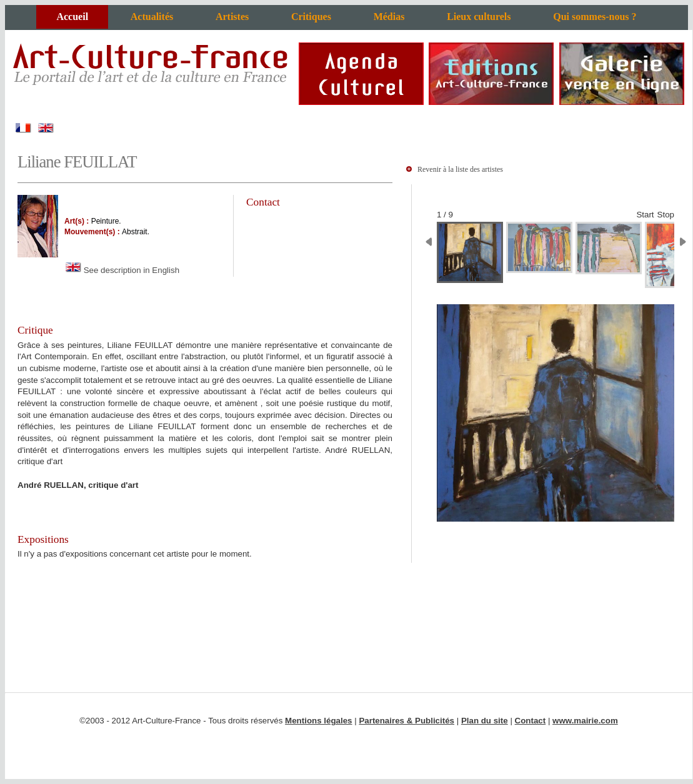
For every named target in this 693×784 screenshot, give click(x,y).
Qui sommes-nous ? (595, 17)
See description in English (122, 270)
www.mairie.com (585, 721)
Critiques (311, 17)
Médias (389, 17)
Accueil (72, 17)
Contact (531, 721)
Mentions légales (318, 721)
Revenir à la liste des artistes (460, 169)
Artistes (232, 17)
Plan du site (485, 721)
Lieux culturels (479, 17)
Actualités (152, 17)
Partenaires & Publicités (406, 721)
